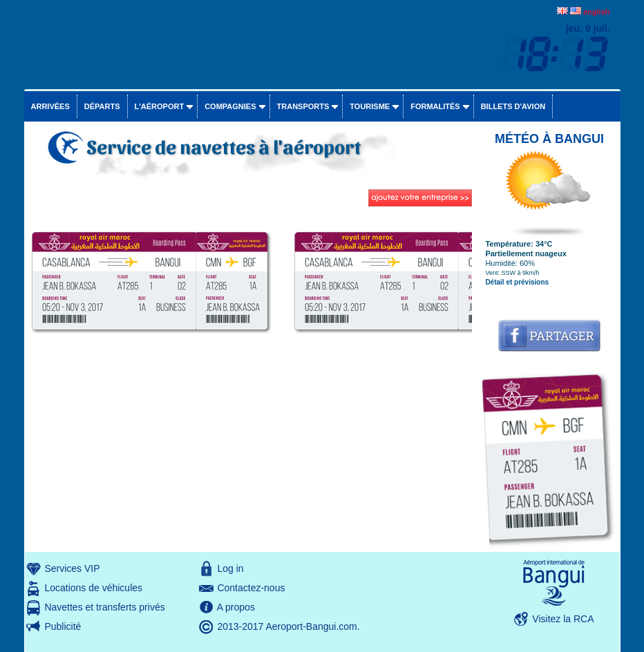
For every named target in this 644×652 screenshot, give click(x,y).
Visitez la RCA (563, 619)
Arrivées (50, 106)
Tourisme (370, 106)
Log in (230, 568)
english (597, 12)
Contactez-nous (251, 588)
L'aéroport (160, 106)
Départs (102, 106)
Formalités (435, 106)
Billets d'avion (513, 106)
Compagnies (230, 106)
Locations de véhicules (93, 588)
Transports (303, 106)
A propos (236, 607)
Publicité (63, 626)
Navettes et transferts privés (104, 607)
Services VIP (72, 568)
